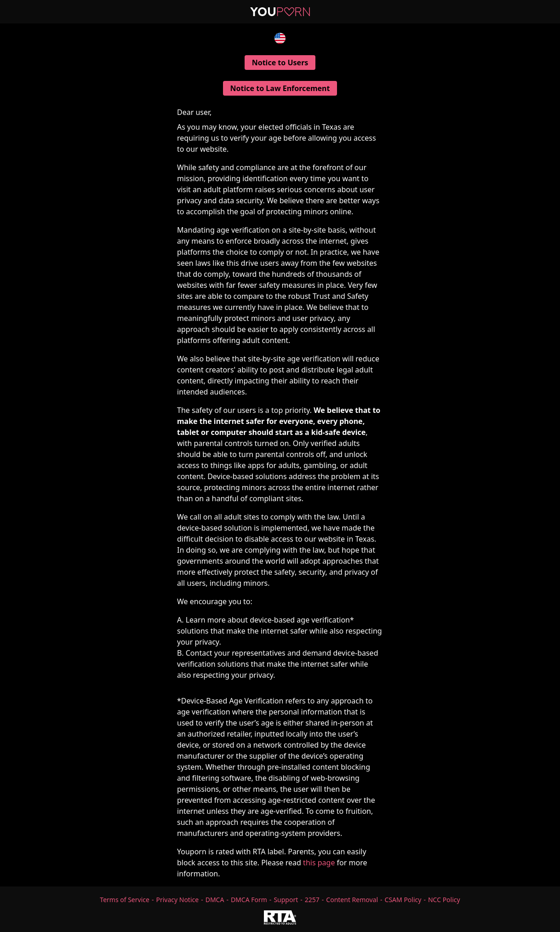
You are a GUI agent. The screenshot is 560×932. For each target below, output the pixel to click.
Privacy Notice (177, 900)
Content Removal (352, 900)
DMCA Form (249, 900)
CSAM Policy (403, 900)
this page (319, 863)
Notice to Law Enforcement (280, 88)
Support (286, 900)
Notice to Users (280, 63)
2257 (312, 900)
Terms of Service (125, 900)
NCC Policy (444, 900)
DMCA (215, 900)
